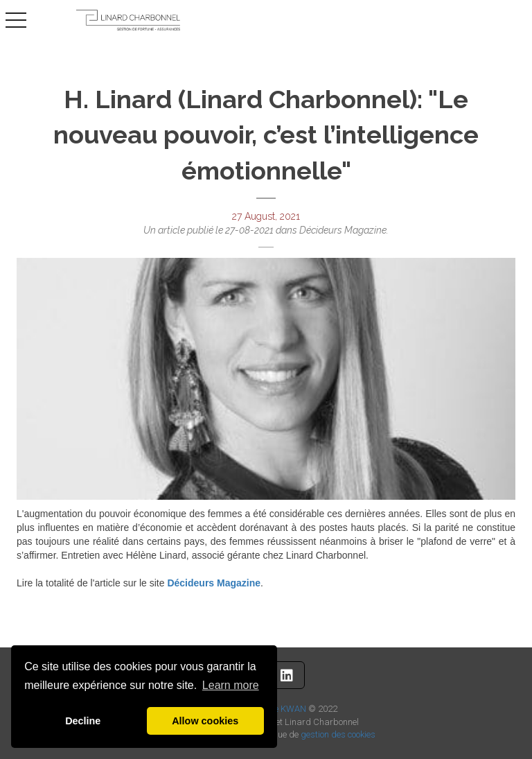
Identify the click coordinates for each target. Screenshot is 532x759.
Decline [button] (83, 721)
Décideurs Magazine (214, 583)
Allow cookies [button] (205, 721)
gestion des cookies (338, 734)
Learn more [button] (231, 685)
